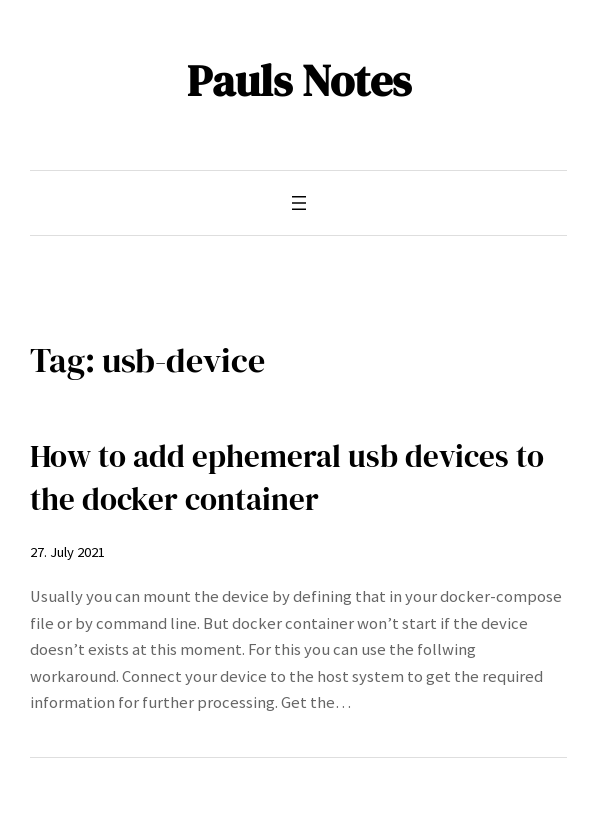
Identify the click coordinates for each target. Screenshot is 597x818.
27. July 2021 (67, 552)
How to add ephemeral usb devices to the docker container (287, 477)
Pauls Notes (299, 80)
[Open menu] (299, 203)
